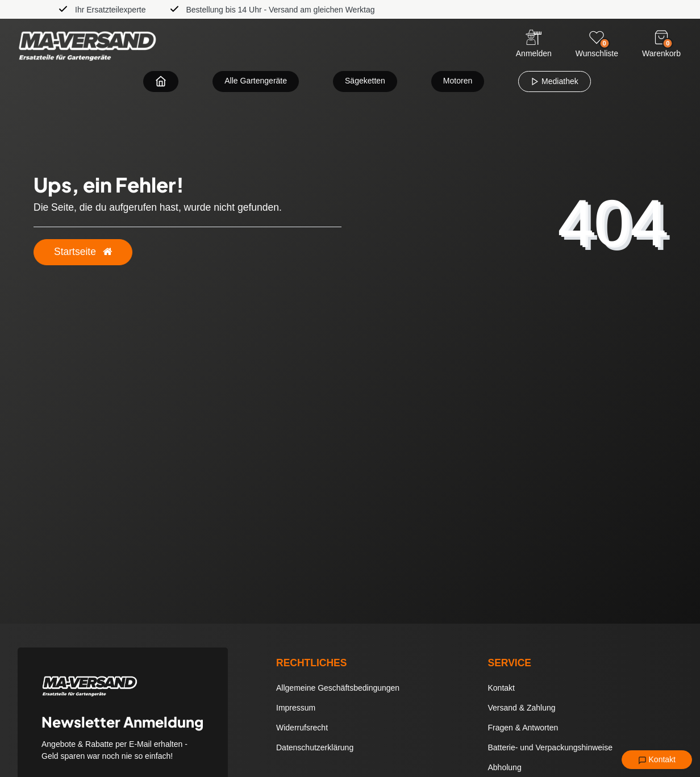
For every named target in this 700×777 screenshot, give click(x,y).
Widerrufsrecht (302, 728)
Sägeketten (365, 81)
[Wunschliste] (597, 37)
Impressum (296, 708)
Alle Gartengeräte (256, 81)
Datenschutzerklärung (315, 747)
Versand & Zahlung (522, 708)
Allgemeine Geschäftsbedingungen (338, 688)
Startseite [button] (83, 252)
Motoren (458, 81)
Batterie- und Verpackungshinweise (550, 747)
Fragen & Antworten (523, 728)
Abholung (505, 767)
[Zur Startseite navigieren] (161, 81)
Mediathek (554, 81)
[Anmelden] (534, 45)
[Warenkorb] (661, 37)
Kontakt (657, 760)
